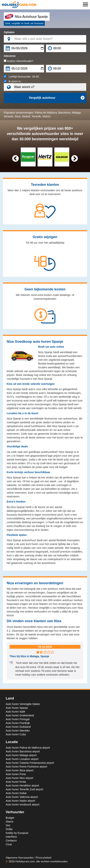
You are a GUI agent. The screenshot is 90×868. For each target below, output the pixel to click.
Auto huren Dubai (16, 793)
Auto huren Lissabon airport (22, 759)
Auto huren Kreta (16, 782)
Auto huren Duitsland (18, 727)
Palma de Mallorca (46, 113)
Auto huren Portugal (18, 719)
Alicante (9, 116)
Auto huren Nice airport (19, 778)
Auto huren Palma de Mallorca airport (28, 748)
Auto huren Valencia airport (22, 797)
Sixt (8, 825)
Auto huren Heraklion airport (22, 786)
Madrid (26, 116)
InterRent (11, 837)
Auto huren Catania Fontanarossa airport (30, 763)
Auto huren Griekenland (20, 715)
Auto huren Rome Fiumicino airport (26, 767)
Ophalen (9, 32)
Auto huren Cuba (16, 734)
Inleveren (10, 56)
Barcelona (64, 113)
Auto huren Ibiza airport (20, 770)
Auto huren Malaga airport (21, 755)
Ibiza (18, 116)
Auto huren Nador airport (20, 801)
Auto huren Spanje (17, 708)
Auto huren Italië (15, 712)
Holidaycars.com (25, 861)
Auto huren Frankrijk (18, 723)
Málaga (76, 113)
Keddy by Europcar (17, 833)
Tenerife (36, 116)
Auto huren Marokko (18, 731)
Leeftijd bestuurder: (21, 77)
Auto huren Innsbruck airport (23, 804)
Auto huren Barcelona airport (23, 751)
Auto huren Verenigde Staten (23, 704)
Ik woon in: (13, 81)
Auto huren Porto (16, 774)
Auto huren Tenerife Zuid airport (25, 789)
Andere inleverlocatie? (19, 61)
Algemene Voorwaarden (20, 857)
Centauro (11, 841)
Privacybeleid (43, 857)
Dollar (9, 829)
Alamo (10, 822)
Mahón (47, 116)
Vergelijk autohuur (57, 98)
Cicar (9, 844)
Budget (10, 818)
